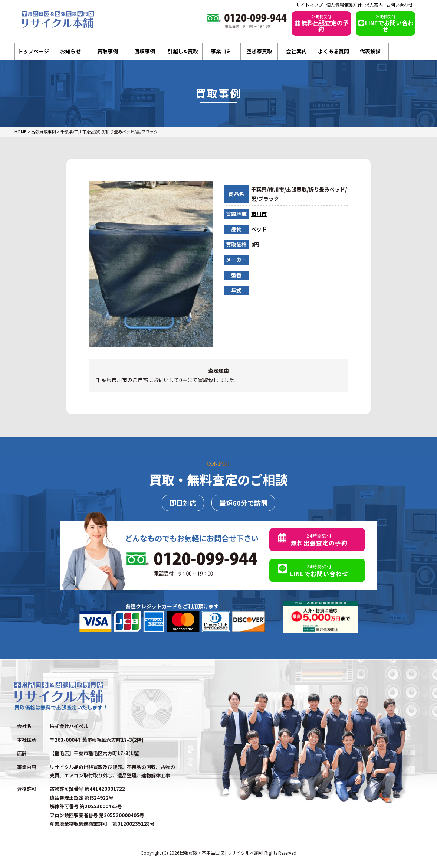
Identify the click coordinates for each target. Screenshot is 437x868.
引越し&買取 (183, 51)
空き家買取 (259, 51)
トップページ (33, 51)
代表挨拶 (370, 51)
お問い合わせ (400, 5)
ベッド (259, 229)
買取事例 (108, 51)
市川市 (259, 214)
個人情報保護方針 (344, 5)
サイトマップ (309, 5)
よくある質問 (333, 51)
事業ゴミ (221, 51)
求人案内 (374, 5)
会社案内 (296, 51)
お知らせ (70, 51)
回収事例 (145, 51)
